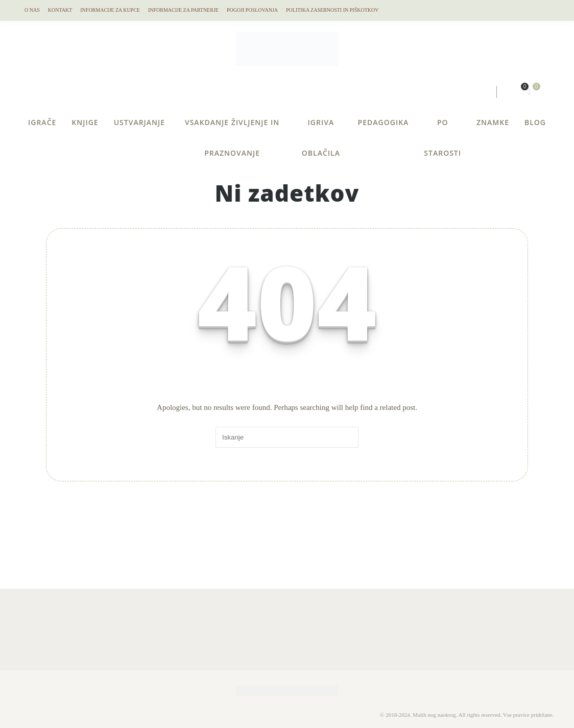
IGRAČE (42, 122)
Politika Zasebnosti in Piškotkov (332, 10)
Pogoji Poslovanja (252, 10)
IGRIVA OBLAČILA (321, 128)
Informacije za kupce (110, 10)
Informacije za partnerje (183, 10)
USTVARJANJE (139, 122)
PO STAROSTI (443, 128)
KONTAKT (60, 10)
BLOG (535, 122)
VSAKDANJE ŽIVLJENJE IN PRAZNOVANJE (232, 128)
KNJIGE (85, 122)
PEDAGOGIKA (384, 122)
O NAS (32, 10)
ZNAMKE (493, 122)
